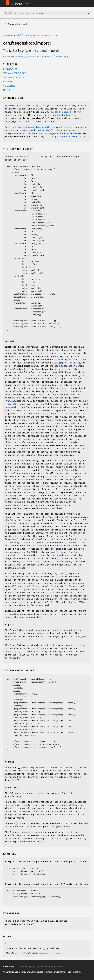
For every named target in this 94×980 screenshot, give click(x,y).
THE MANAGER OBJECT (14, 73)
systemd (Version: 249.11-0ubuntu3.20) (34, 57)
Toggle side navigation (18, 24)
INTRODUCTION (11, 69)
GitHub (59, 966)
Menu (28, 3)
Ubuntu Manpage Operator (31, 966)
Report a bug (62, 57)
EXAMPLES (8, 82)
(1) (62, 112)
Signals (9, 625)
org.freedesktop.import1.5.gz (41, 35)
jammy (7, 35)
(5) (69, 137)
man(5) (17, 35)
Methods (9, 341)
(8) (22, 106)
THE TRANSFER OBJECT (14, 77)
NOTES (6, 90)
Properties (11, 788)
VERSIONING (9, 86)
